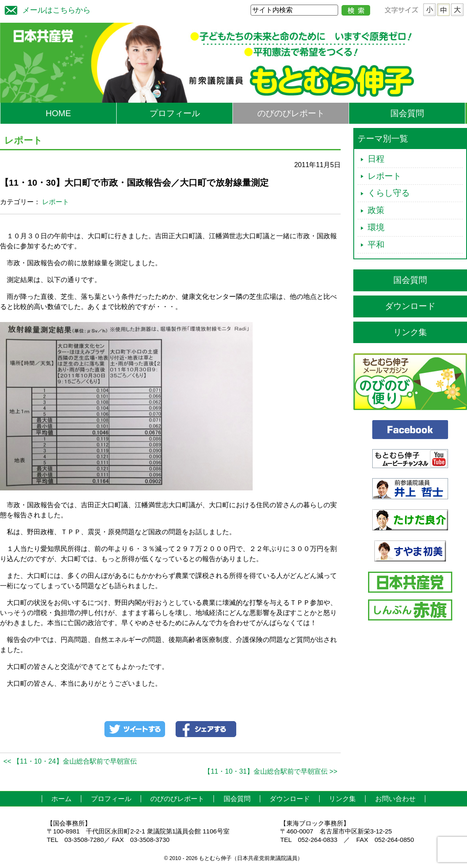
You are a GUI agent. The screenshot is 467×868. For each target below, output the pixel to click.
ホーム (61, 799)
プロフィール (175, 113)
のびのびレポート (291, 113)
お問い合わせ (395, 799)
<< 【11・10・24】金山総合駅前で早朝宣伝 (70, 761)
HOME (59, 113)
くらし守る (389, 193)
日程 (376, 159)
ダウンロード (410, 306)
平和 (376, 245)
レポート (56, 202)
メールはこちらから (45, 9)
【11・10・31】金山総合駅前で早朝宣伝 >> (271, 771)
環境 (376, 227)
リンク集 (410, 332)
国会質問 (407, 113)
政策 (376, 210)
